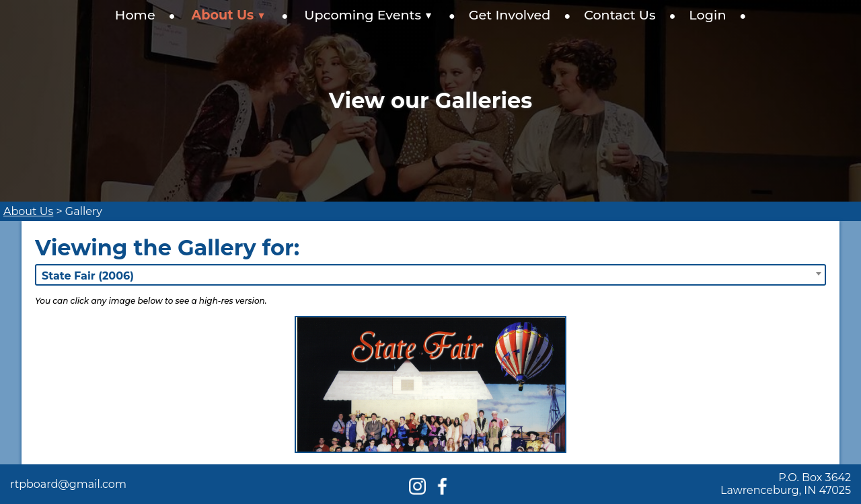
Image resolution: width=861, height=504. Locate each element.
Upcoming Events (368, 15)
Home (135, 15)
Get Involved (510, 15)
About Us (229, 15)
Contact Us (620, 15)
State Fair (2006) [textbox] (88, 276)
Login (707, 15)
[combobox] (430, 275)
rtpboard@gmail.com (68, 484)
